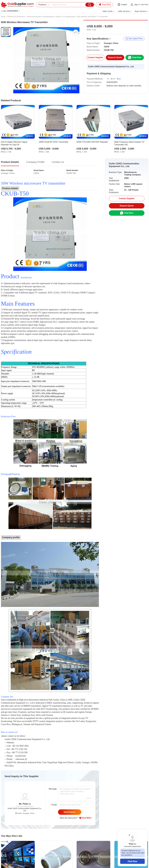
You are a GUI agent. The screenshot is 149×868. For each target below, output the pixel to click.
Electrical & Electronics (16, 17)
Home (3, 17)
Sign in (137, 5)
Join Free (144, 5)
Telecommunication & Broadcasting (40, 17)
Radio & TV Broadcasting (65, 17)
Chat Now (132, 861)
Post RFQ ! (85, 818)
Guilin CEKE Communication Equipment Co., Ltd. (111, 67)
